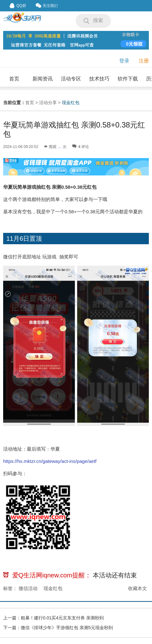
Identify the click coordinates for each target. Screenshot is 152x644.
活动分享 (48, 103)
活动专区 (71, 79)
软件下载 (128, 79)
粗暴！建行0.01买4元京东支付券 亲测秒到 (62, 618)
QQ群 (18, 6)
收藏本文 (137, 588)
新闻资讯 (43, 79)
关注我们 (47, 6)
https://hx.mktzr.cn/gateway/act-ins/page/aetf (50, 461)
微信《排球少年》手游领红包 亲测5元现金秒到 (67, 628)
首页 (14, 79)
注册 (144, 61)
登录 (124, 61)
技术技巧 (99, 79)
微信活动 (28, 588)
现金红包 (71, 103)
